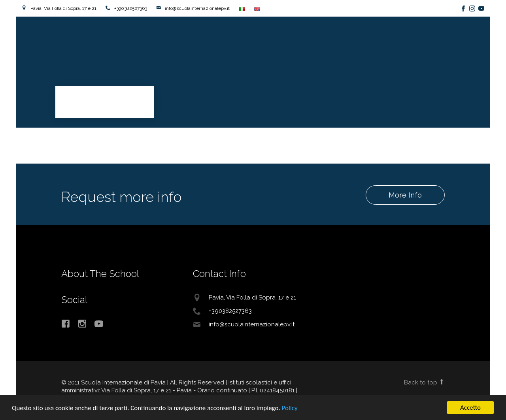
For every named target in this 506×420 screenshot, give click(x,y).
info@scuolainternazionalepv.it (197, 8)
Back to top (424, 382)
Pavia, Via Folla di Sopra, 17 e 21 (63, 8)
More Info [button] (405, 195)
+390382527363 (131, 8)
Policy (290, 408)
